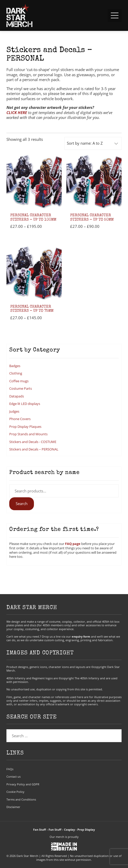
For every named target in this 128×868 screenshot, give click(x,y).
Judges (14, 411)
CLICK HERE (17, 112)
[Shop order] (93, 143)
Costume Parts (21, 388)
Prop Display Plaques (25, 427)
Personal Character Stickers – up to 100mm (33, 218)
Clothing (16, 373)
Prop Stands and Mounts (28, 434)
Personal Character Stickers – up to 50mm (92, 218)
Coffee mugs (19, 381)
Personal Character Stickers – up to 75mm (32, 309)
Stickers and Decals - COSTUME (33, 442)
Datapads (17, 396)
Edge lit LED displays (25, 404)
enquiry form (81, 636)
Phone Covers (20, 419)
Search (22, 504)
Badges (15, 366)
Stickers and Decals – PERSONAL (34, 449)
